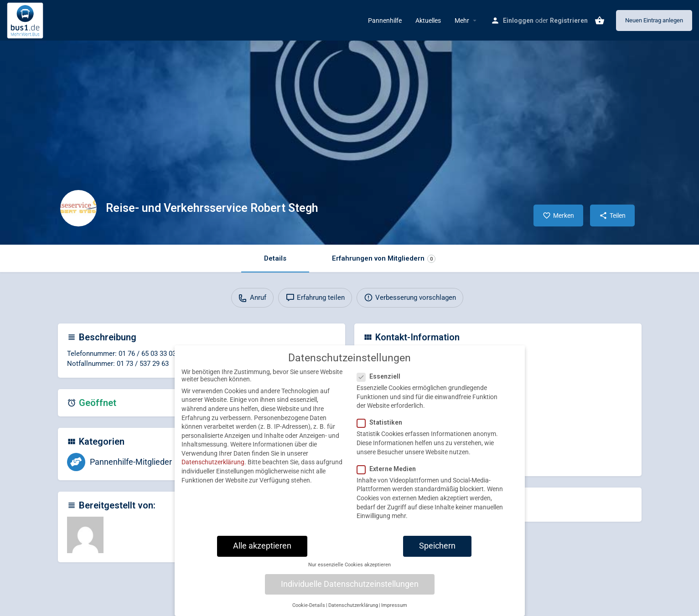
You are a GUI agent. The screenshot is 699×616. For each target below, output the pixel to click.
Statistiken (382, 432)
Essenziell (381, 385)
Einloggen (518, 21)
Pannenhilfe (385, 21)
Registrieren (569, 21)
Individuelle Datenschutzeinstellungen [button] (350, 593)
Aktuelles (428, 21)
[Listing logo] (78, 208)
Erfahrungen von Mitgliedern (384, 259)
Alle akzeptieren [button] (262, 555)
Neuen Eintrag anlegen (654, 20)
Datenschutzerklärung (213, 472)
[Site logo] (26, 20)
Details (275, 258)
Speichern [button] (437, 555)
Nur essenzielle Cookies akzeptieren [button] (349, 574)
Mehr (462, 21)
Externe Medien (389, 478)
